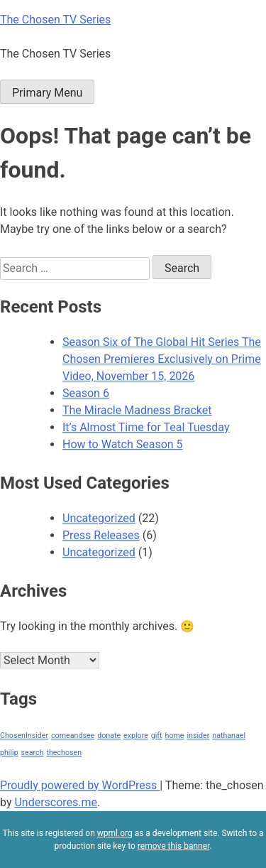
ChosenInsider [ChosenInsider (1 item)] (24, 736)
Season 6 (86, 393)
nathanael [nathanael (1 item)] (229, 736)
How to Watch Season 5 (123, 444)
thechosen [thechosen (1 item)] (64, 753)
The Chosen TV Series (55, 20)
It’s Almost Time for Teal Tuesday (146, 427)
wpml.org (115, 833)
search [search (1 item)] (33, 753)
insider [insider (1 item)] (198, 736)
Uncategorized (99, 518)
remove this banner (174, 846)
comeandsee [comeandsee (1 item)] (73, 736)
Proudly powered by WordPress (80, 785)
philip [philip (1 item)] (9, 753)
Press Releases (101, 535)
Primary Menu (47, 93)
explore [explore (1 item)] (136, 736)
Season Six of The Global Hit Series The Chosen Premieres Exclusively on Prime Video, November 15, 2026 (162, 359)
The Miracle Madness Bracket (137, 410)
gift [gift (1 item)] (157, 736)
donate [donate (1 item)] (109, 736)
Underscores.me (56, 802)
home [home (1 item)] (175, 736)
